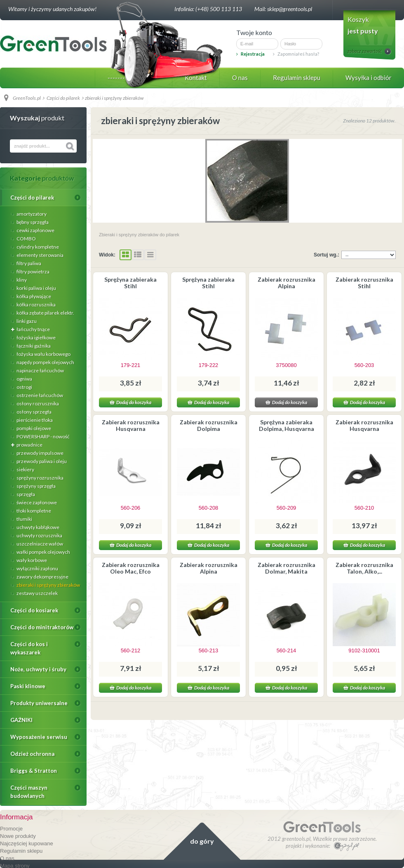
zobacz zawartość (365, 51)
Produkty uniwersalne (39, 703)
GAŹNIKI (21, 720)
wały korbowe (31, 560)
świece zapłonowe (36, 502)
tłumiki (24, 519)
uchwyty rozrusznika (39, 535)
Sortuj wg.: (326, 255)
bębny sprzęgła (32, 222)
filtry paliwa (28, 263)
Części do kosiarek (34, 610)
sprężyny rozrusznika (40, 478)
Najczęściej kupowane (27, 843)
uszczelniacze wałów (39, 544)
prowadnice (29, 445)
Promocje (11, 829)
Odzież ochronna (32, 754)
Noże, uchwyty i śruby (38, 669)
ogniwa (24, 379)
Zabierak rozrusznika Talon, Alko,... (364, 568)
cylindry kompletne (37, 247)
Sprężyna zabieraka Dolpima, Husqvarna (287, 425)
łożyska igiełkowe (36, 338)
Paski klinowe (28, 686)
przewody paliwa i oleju (41, 461)
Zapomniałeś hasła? (296, 54)
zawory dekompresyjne (42, 577)
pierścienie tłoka (34, 420)
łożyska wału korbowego (43, 354)
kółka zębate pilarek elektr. (45, 313)
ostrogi (24, 387)
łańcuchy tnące (33, 329)
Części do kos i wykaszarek (29, 648)
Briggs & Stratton (34, 771)
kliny (21, 280)
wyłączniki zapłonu (37, 568)
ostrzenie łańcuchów (39, 395)
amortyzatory (31, 214)
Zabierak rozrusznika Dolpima (209, 425)
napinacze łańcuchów (40, 370)
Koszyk (358, 19)
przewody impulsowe (40, 453)
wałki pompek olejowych (43, 552)
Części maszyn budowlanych (29, 792)
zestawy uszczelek (37, 593)
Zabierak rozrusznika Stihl (364, 283)
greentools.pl (296, 839)
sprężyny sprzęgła (36, 486)
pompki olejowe (33, 428)
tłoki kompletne (33, 511)
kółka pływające (33, 296)
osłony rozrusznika (37, 403)
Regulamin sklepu (297, 78)
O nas (240, 78)
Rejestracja (250, 54)
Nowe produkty (18, 836)
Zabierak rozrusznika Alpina (287, 283)
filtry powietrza (33, 272)
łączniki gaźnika (33, 346)
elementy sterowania (40, 255)
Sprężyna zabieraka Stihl (130, 283)
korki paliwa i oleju (36, 288)
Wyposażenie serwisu (39, 737)
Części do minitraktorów (42, 627)
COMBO (26, 239)
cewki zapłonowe (35, 230)
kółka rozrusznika (36, 305)
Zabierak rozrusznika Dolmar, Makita (287, 568)
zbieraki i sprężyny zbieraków (48, 585)
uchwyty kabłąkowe (38, 527)
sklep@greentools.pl (290, 9)
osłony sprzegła (34, 412)
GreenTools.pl (27, 98)
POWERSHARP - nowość (43, 436)
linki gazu (26, 321)
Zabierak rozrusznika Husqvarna (131, 425)
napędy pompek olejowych (45, 362)
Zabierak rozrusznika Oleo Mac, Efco (131, 568)
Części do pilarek (32, 198)
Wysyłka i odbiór (369, 78)
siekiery (25, 469)
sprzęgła (25, 494)
